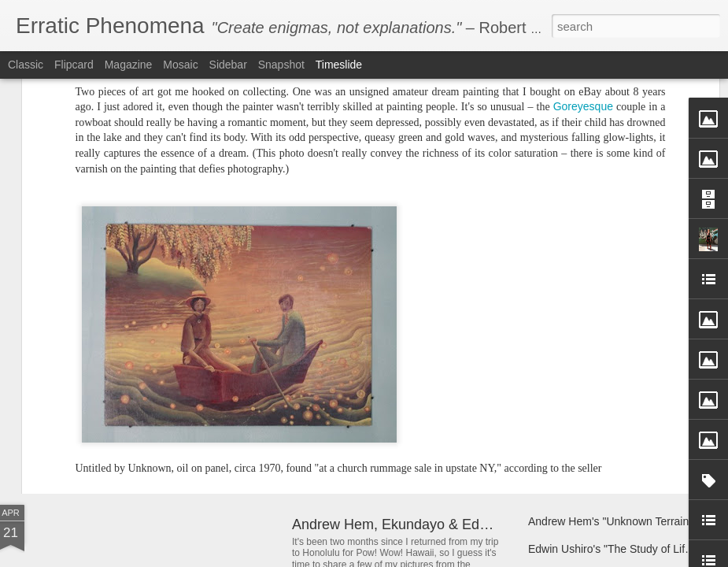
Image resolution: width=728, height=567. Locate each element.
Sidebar (228, 65)
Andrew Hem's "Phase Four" (381, 404)
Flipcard (74, 65)
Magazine (129, 65)
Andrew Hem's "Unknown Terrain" (610, 521)
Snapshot (281, 65)
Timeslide (339, 65)
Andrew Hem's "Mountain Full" (602, 419)
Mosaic (180, 65)
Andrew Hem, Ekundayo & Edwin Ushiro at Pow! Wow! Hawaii (487, 524)
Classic (26, 65)
